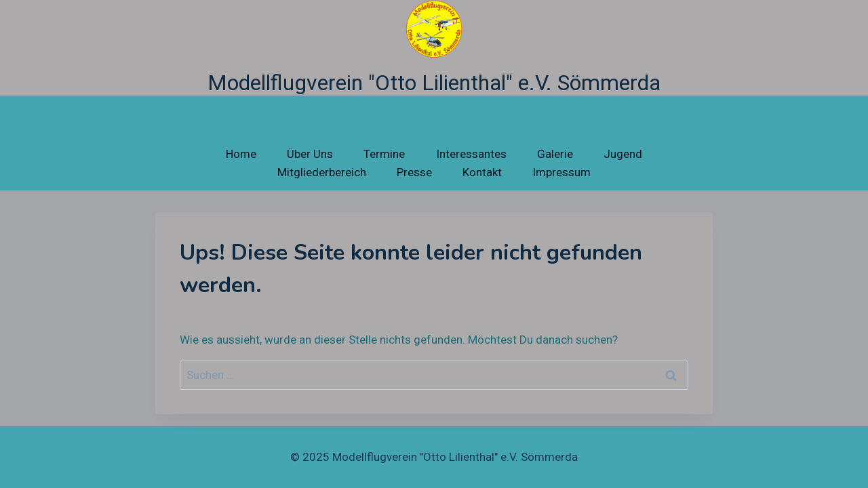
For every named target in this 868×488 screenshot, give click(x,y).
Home (241, 154)
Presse (414, 172)
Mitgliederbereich (322, 172)
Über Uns (310, 154)
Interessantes (471, 154)
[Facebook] (765, 457)
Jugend (623, 154)
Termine (384, 154)
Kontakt (482, 172)
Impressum (561, 172)
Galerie (555, 154)
